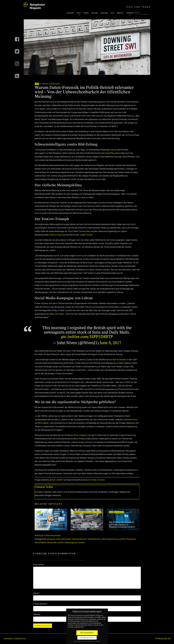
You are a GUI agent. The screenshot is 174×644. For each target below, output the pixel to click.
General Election (79, 539)
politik (123, 539)
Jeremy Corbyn (56, 235)
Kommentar (39, 565)
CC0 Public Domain (95, 480)
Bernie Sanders (120, 360)
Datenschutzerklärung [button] (88, 641)
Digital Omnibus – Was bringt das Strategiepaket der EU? (87, 526)
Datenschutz (119, 512)
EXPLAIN (95, 13)
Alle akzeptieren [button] (87, 633)
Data (58, 539)
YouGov (89, 235)
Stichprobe (52, 543)
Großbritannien (94, 539)
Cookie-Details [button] (78, 641)
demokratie (66, 539)
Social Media (40, 543)
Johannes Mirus (130, 420)
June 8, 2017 (110, 343)
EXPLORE (104, 13)
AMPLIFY (120, 13)
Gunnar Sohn (54, 84)
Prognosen (131, 539)
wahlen (61, 543)
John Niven (59, 314)
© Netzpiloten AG (163, 639)
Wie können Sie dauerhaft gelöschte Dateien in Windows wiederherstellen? (122, 525)
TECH (79, 13)
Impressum (8, 639)
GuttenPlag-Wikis (112, 153)
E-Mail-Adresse (41, 604)
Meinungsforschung (110, 539)
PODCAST (70, 13)
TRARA (86, 13)
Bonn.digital (43, 423)
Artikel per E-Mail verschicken (48, 536)
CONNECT (130, 13)
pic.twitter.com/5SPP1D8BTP (87, 337)
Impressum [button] (98, 641)
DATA (37, 84)
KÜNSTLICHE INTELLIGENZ (86, 512)
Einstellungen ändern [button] (87, 638)
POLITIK (98, 512)
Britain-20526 (56, 480)
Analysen (51, 539)
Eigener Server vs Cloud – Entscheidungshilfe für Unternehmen (49, 525)
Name (37, 593)
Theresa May (84, 231)
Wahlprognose (71, 543)
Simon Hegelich (81, 435)
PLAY (112, 13)
